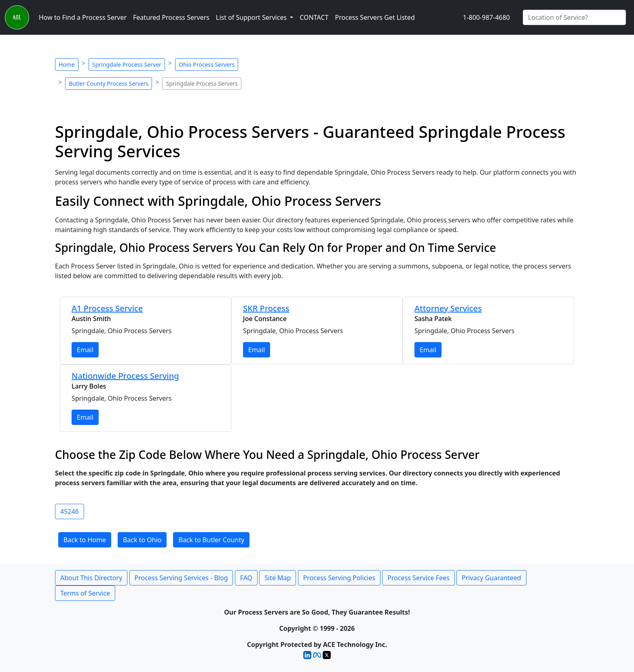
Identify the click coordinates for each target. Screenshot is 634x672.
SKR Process (266, 308)
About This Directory (91, 578)
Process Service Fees (418, 578)
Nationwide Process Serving (125, 376)
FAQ (246, 578)
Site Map (278, 578)
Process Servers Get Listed (375, 17)
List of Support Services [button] (252, 17)
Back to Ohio (142, 540)
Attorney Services (448, 308)
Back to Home (85, 540)
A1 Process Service (107, 308)
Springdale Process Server (127, 64)
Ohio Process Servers (207, 64)
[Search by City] (574, 17)
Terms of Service (85, 593)
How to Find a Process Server (83, 17)
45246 (70, 511)
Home (67, 64)
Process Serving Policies (339, 578)
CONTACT (314, 17)
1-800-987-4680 (486, 17)
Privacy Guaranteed (491, 578)
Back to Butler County (211, 540)
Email (85, 350)
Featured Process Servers (171, 17)
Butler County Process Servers (109, 83)
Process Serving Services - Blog (181, 578)
